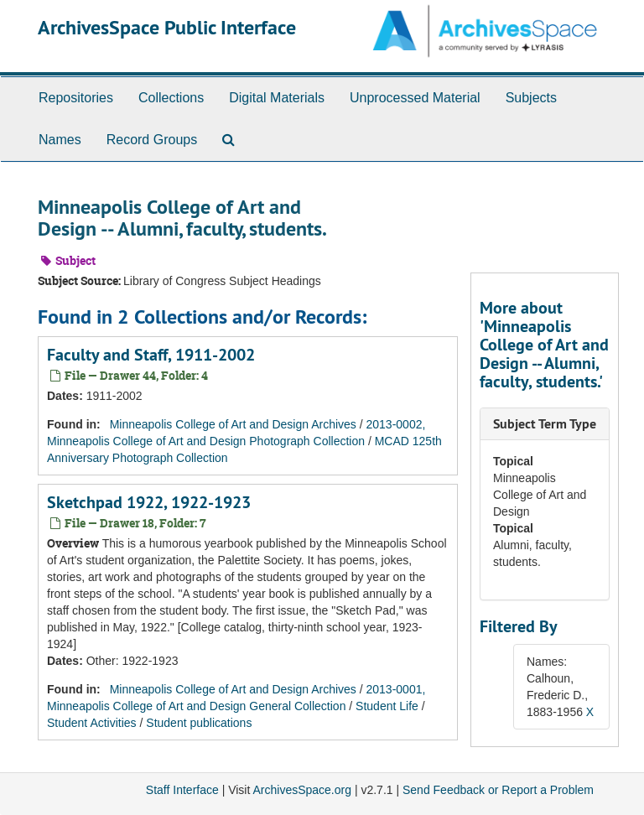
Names (60, 140)
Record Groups (152, 140)
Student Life (387, 706)
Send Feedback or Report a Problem (498, 790)
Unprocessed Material (415, 98)
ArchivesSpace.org (302, 790)
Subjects (531, 98)
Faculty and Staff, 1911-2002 (151, 355)
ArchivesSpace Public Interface (167, 27)
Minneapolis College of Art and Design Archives (233, 424)
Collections (171, 98)
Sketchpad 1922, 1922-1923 (149, 502)
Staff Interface (182, 790)
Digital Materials (277, 98)
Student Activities (92, 723)
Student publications (199, 723)
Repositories (76, 98)
